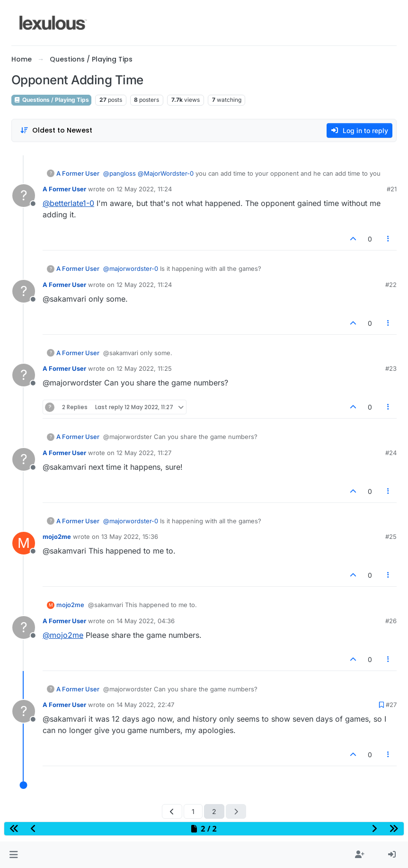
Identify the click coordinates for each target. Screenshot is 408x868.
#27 (391, 705)
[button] (13, 855)
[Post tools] (389, 239)
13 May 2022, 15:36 (130, 537)
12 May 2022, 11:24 (144, 189)
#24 (391, 453)
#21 (392, 189)
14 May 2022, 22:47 (145, 705)
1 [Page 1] (193, 811)
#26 (391, 621)
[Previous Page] (172, 811)
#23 (391, 368)
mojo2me (57, 537)
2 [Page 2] (214, 811)
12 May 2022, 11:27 (144, 453)
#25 (391, 537)
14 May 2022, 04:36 (146, 621)
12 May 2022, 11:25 (144, 368)
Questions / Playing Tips (51, 100)
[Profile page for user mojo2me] (24, 543)
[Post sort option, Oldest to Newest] (56, 130)
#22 (391, 285)
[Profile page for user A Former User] (24, 196)
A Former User (78, 173)
